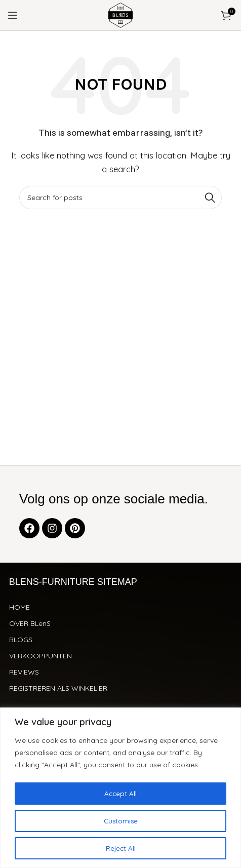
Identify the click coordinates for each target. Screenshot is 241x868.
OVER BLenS (30, 623)
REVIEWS (24, 672)
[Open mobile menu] (13, 15)
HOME (19, 607)
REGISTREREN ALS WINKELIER (58, 688)
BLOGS (21, 640)
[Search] (120, 198)
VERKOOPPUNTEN (41, 656)
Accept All (120, 794)
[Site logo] (120, 14)
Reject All (121, 848)
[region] (120, 788)
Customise (121, 821)
